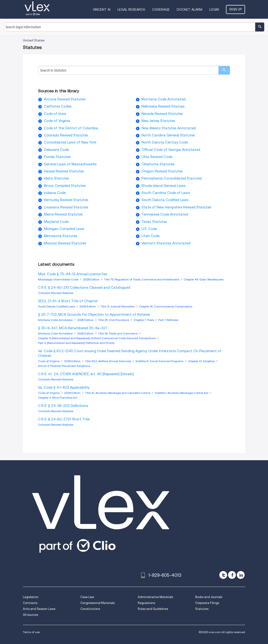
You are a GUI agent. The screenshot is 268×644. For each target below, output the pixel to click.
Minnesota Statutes (61, 236)
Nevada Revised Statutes (162, 114)
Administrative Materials (155, 597)
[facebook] (232, 575)
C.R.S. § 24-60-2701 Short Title (64, 419)
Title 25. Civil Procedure (114, 320)
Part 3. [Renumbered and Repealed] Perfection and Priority (76, 343)
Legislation (31, 597)
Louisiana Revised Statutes (66, 207)
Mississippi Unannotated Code (59, 279)
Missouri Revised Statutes (65, 243)
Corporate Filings (207, 603)
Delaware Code (56, 150)
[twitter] (223, 575)
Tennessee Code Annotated (165, 214)
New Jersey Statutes (158, 121)
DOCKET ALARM (190, 9)
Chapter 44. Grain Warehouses (203, 279)
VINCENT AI (102, 9)
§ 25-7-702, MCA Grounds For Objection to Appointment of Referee (94, 315)
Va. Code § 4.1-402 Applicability (64, 387)
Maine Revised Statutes (63, 214)
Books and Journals (209, 597)
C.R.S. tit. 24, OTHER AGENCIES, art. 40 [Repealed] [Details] (86, 374)
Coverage (161, 9)
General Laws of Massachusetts (70, 164)
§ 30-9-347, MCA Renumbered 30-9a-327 (73, 328)
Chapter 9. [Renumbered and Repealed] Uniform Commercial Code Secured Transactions (97, 338)
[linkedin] (241, 575)
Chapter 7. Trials (144, 320)
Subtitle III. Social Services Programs (160, 361)
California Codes (58, 106)
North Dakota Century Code (165, 142)
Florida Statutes (57, 157)
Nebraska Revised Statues (163, 106)
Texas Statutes (154, 222)
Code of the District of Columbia (71, 128)
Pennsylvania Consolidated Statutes (172, 178)
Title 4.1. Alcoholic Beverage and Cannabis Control (118, 393)
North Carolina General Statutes (168, 135)
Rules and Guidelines (153, 609)
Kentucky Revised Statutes (66, 200)
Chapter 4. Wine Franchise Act (58, 398)
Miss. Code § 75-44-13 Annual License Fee (73, 274)
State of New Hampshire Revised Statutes (176, 207)
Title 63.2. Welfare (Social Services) (108, 361)
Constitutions (90, 609)
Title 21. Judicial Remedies (118, 306)
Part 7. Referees (168, 320)
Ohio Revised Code (157, 157)
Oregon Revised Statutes (162, 171)
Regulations (146, 603)
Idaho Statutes (56, 178)
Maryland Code (56, 222)
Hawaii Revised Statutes (64, 171)
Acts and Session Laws (39, 609)
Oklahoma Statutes (158, 164)
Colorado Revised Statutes (66, 135)
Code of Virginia (57, 121)
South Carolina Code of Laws (166, 193)
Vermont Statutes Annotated (166, 243)
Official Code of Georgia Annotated (171, 150)
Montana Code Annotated (164, 99)
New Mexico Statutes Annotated (169, 128)
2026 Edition (92, 279)
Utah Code (151, 236)
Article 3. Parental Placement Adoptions (64, 366)
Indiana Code (55, 193)
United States (34, 40)
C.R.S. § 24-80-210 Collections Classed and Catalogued (84, 288)
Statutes (202, 609)
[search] (224, 70)
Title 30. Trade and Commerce (118, 333)
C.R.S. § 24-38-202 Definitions (63, 406)
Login (214, 9)
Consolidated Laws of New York (70, 142)
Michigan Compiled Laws (64, 229)
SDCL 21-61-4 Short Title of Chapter (68, 301)
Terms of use (31, 632)
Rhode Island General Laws (164, 186)
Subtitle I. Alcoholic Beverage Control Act (182, 393)
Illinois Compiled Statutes (65, 186)
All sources (30, 615)
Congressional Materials (97, 603)
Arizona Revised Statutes (65, 99)
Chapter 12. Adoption (202, 361)
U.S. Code (149, 229)
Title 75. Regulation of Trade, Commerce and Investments (142, 279)
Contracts (30, 603)
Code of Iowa (55, 114)
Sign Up (236, 9)
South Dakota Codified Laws (165, 200)
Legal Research (131, 9)
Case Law (87, 597)
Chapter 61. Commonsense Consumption (166, 306)
